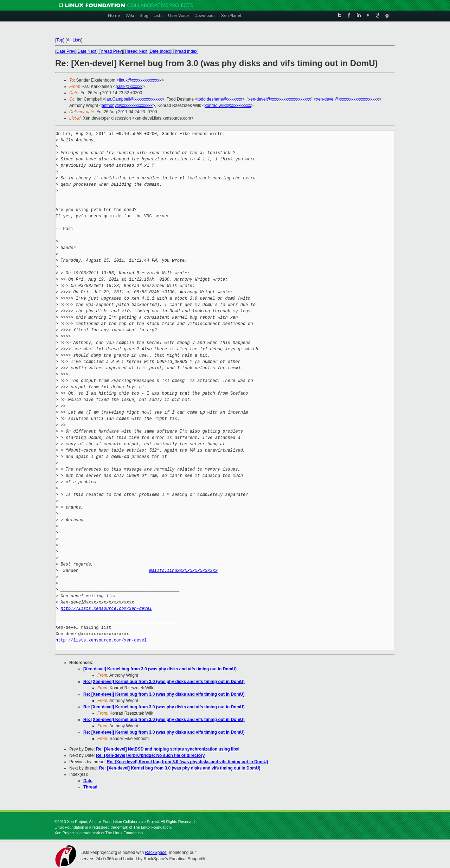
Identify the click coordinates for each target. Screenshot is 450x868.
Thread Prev (110, 51)
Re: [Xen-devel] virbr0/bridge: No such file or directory (150, 755)
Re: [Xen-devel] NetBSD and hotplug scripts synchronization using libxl (168, 749)
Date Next (87, 51)
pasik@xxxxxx (129, 87)
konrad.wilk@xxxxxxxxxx (228, 106)
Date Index (160, 51)
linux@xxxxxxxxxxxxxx (140, 80)
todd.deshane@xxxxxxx (220, 99)
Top (60, 40)
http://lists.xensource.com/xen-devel (106, 609)
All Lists (74, 40)
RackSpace (156, 853)
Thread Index (185, 51)
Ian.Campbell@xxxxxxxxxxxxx (133, 99)
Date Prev (66, 51)
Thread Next (136, 51)
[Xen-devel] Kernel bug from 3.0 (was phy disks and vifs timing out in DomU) (160, 669)
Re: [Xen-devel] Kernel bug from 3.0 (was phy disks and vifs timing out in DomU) (164, 682)
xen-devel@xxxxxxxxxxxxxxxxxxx (279, 99)
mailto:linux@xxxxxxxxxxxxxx (183, 571)
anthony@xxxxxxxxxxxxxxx (127, 106)
